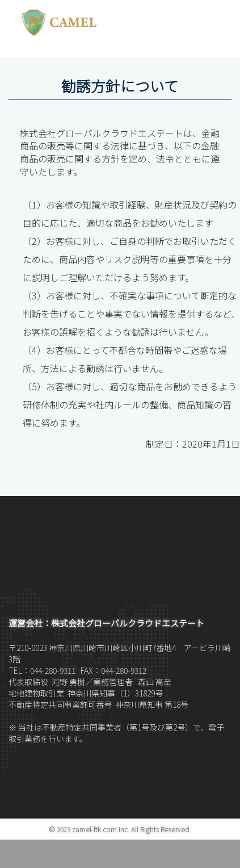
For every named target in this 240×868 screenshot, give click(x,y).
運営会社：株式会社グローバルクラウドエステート (106, 623)
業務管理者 (114, 682)
